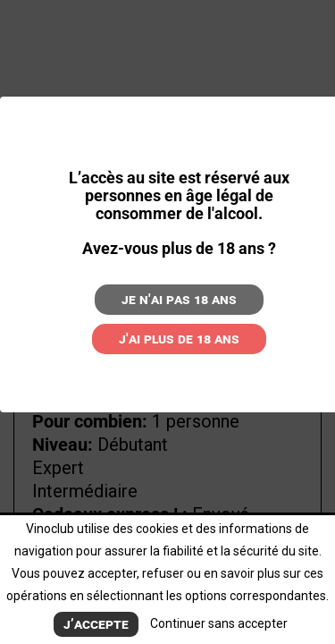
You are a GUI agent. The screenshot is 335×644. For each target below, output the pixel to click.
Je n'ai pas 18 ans (179, 299)
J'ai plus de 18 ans (179, 339)
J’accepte (96, 624)
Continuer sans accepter (219, 623)
